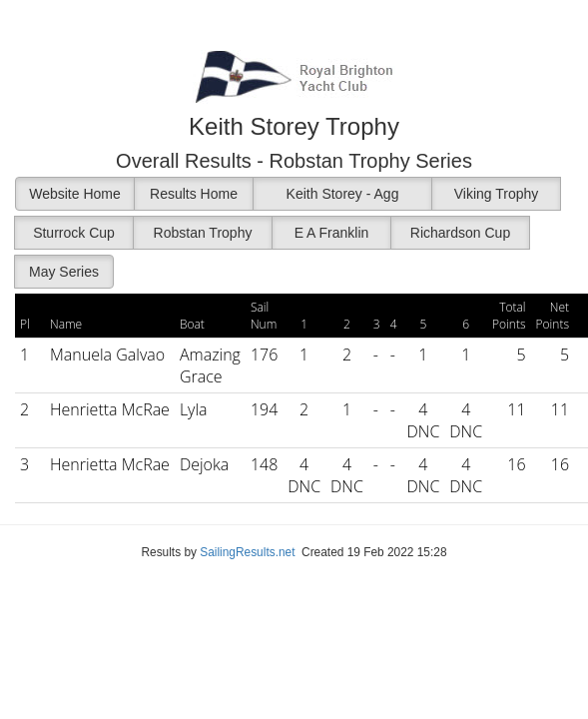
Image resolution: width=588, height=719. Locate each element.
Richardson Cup (460, 233)
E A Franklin (332, 233)
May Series (64, 272)
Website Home (75, 194)
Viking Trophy (497, 194)
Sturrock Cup (74, 233)
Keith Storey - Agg (343, 194)
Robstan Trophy (203, 233)
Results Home (194, 194)
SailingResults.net (247, 552)
